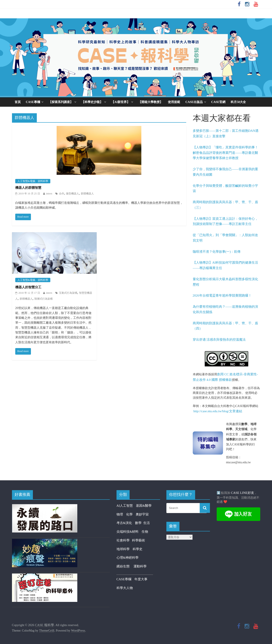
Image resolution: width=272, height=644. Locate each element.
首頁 (18, 102)
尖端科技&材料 (128, 532)
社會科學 (124, 540)
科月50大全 (238, 102)
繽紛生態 (125, 566)
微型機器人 (73, 194)
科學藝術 (139, 540)
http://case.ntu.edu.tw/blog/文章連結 (218, 411)
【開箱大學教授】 (150, 102)
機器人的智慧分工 (28, 287)
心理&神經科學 (128, 558)
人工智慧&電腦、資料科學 (33, 181)
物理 (120, 514)
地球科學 (123, 549)
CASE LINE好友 (243, 493)
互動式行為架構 (68, 293)
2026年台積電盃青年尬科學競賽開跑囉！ (222, 295)
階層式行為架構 (44, 299)
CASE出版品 (194, 102)
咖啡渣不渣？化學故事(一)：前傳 (217, 252)
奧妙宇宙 (142, 514)
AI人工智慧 (125, 506)
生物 (145, 532)
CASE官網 (218, 102)
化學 (129, 514)
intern (49, 194)
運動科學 (140, 566)
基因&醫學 (144, 506)
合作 (62, 194)
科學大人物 (125, 588)
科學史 (138, 549)
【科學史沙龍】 (92, 102)
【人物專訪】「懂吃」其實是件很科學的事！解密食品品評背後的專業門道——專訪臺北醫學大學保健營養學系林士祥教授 (225, 153)
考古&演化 (124, 523)
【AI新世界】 (121, 102)
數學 (139, 523)
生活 (147, 523)
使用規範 (174, 102)
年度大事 (141, 579)
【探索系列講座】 (61, 102)
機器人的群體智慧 (28, 188)
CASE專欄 (33, 102)
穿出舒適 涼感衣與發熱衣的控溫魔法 (219, 340)
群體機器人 (87, 194)
